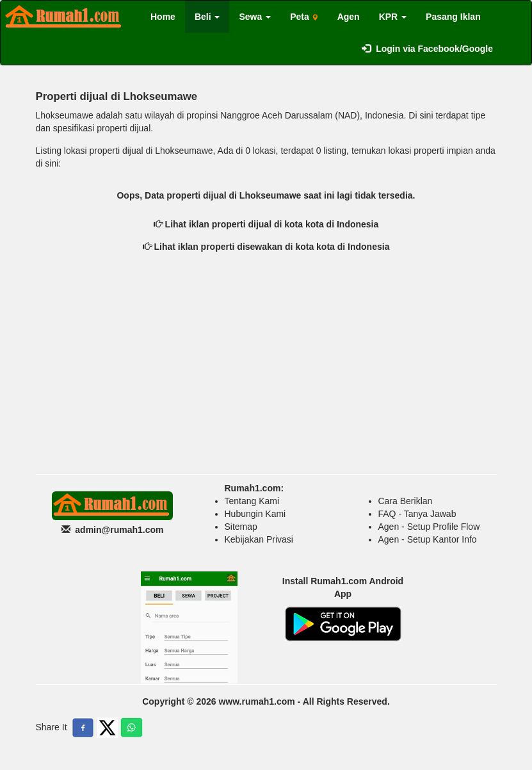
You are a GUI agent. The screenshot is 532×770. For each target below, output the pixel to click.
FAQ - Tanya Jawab (417, 514)
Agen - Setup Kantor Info (428, 539)
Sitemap (241, 527)
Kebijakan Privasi (259, 539)
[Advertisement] (266, 372)
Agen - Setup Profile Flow (429, 527)
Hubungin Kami (255, 514)
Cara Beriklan (406, 501)
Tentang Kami (252, 501)
